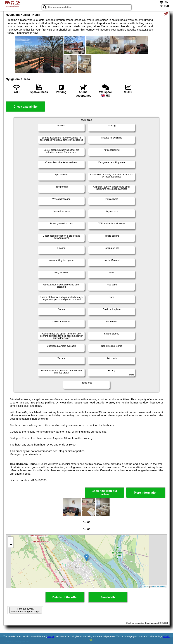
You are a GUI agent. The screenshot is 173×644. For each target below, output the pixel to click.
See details (108, 597)
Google (50, 636)
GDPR (166, 636)
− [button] (11, 545)
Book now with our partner (104, 493)
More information (146, 493)
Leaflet (146, 587)
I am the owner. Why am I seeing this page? (25, 610)
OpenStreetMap (159, 587)
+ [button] (11, 539)
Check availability (25, 107)
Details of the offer (65, 597)
